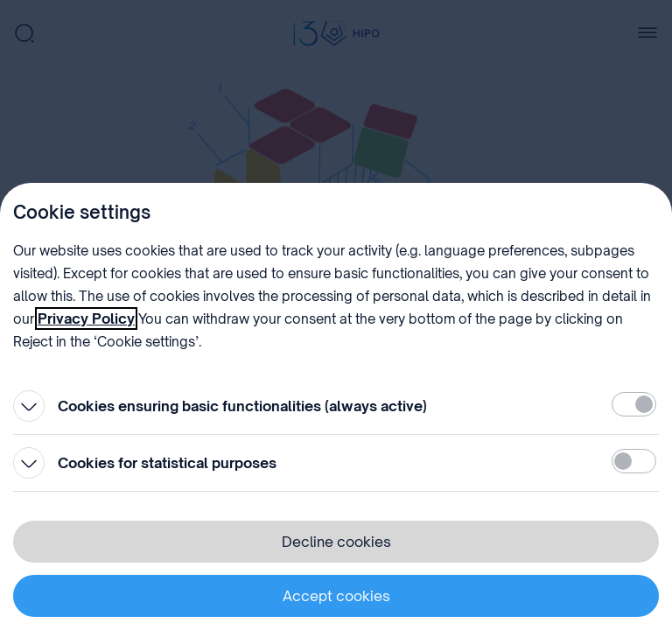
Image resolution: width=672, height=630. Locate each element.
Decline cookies (336, 542)
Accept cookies (336, 596)
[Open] (29, 406)
